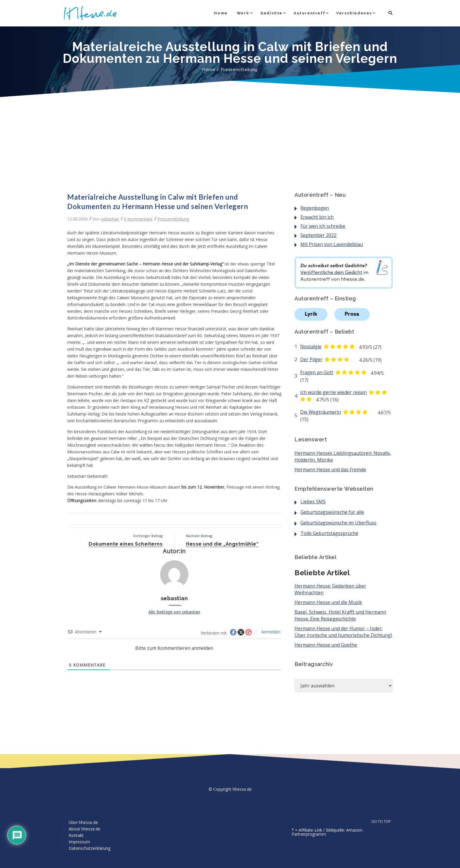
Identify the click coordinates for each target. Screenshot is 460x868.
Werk (243, 13)
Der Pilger (311, 359)
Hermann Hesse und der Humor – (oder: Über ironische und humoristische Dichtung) (343, 632)
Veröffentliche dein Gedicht (331, 273)
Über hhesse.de (83, 822)
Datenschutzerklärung (89, 848)
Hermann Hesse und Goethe (326, 645)
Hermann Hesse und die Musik (328, 602)
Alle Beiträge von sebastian (174, 612)
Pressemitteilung (239, 70)
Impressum (79, 842)
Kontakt (76, 835)
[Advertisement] (230, 142)
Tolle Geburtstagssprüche (329, 533)
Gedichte (271, 13)
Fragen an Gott (317, 372)
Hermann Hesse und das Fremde (330, 470)
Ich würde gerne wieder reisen (333, 392)
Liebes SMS (313, 502)
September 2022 (318, 235)
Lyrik (311, 314)
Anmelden (270, 632)
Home (221, 13)
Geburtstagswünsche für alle (332, 512)
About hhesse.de (84, 829)
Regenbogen (315, 208)
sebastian (110, 219)
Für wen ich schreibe (323, 226)
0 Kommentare (138, 219)
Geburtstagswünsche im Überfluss (338, 523)
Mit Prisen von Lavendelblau (332, 244)
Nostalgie (311, 346)
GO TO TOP (384, 822)
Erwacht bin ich (317, 217)
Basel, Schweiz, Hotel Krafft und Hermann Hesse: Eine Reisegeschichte (340, 615)
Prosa (352, 314)
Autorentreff (309, 13)
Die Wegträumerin (321, 412)
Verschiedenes (354, 13)
